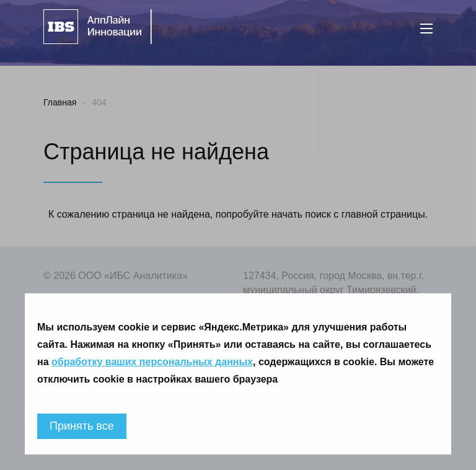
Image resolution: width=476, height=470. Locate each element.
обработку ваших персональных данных (152, 362)
